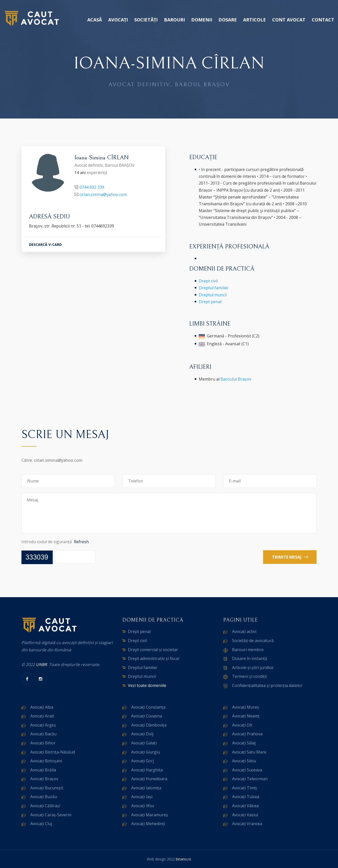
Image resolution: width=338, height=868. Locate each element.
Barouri (174, 20)
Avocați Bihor (43, 743)
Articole (255, 20)
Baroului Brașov (236, 379)
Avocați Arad (42, 716)
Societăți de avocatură (253, 641)
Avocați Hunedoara (149, 779)
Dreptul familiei (213, 288)
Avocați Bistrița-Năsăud (53, 752)
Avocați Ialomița (146, 788)
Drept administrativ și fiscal (153, 658)
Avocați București (47, 788)
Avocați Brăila (43, 770)
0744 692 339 (92, 187)
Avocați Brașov (44, 779)
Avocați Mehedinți (148, 824)
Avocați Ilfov (143, 806)
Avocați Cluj (41, 824)
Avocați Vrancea (247, 824)
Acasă (95, 20)
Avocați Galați (144, 743)
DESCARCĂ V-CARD (45, 244)
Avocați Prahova (247, 734)
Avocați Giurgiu (146, 752)
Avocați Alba (42, 707)
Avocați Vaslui (245, 815)
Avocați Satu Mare (249, 752)
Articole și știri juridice (253, 668)
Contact (323, 20)
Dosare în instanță (250, 658)
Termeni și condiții (249, 676)
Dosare (228, 20)
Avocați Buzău (44, 797)
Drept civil (208, 281)
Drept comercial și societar (153, 650)
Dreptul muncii (213, 295)
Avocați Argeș (43, 725)
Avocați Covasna (147, 716)
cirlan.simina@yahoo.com (103, 194)
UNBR (41, 664)
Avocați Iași (142, 797)
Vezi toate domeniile (147, 685)
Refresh (81, 542)
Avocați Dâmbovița (149, 725)
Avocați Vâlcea (245, 806)
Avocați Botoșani (46, 761)
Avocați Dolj (142, 734)
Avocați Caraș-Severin (51, 815)
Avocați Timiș (245, 788)
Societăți (146, 20)
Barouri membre (248, 650)
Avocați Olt (242, 725)
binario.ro (184, 859)
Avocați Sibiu (244, 761)
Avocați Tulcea (246, 797)
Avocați (118, 20)
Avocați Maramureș (150, 815)
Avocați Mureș (246, 707)
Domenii (202, 20)
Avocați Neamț (246, 716)
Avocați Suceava (247, 770)
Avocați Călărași (45, 806)
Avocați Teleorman (250, 779)
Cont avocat (289, 20)
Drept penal (210, 302)
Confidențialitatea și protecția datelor (267, 685)
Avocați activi (244, 631)
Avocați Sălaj (244, 743)
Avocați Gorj (143, 761)
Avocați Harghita (147, 770)
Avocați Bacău (43, 734)
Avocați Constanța (148, 707)
